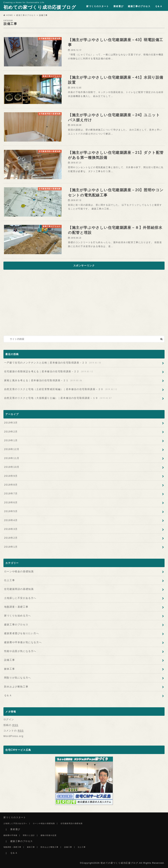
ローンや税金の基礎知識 (19, 571)
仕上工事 (9, 580)
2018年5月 (11, 511)
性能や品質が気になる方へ (20, 651)
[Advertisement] (84, 303)
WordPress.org (14, 736)
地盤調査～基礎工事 (16, 607)
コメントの (14, 731)
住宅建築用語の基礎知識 (19, 589)
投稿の (11, 725)
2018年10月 (12, 467)
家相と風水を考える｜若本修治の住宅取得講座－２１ (44, 380)
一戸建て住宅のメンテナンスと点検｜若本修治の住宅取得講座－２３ (53, 363)
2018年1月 (11, 547)
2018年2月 (11, 538)
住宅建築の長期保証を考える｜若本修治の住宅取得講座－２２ (49, 371)
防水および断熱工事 (16, 687)
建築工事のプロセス (139, 6)
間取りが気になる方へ (18, 678)
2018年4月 (11, 520)
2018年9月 (11, 476)
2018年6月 (11, 502)
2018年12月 (12, 449)
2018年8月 (11, 485)
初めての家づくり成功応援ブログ (40, 7)
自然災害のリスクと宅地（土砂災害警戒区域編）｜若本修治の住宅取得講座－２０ (61, 389)
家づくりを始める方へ (18, 616)
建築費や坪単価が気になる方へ (23, 642)
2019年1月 (11, 440)
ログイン (9, 719)
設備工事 (9, 660)
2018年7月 (11, 493)
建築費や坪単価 (10, 835)
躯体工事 (9, 669)
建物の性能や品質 (49, 835)
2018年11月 (12, 458)
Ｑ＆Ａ (159, 6)
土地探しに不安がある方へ (20, 598)
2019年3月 (11, 423)
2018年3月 (11, 529)
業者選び (118, 6)
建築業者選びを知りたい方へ (22, 633)
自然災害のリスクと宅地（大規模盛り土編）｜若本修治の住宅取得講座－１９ (58, 398)
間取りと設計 (29, 835)
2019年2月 (11, 432)
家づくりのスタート (98, 6)
